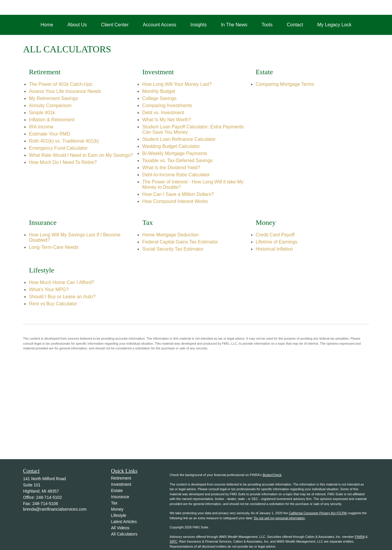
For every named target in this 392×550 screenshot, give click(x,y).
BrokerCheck (272, 475)
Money (117, 509)
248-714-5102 (49, 497)
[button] (47, 25)
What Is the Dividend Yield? (171, 168)
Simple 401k (42, 113)
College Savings (159, 98)
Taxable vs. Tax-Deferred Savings (177, 161)
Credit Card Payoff (275, 235)
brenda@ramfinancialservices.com (55, 509)
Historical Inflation (274, 249)
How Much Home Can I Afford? (61, 282)
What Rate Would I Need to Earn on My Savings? (81, 155)
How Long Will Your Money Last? (177, 84)
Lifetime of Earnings (277, 242)
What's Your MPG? (49, 289)
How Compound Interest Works (175, 201)
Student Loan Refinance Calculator (179, 139)
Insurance (120, 497)
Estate (117, 491)
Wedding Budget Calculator (171, 146)
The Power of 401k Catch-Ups (61, 84)
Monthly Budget (159, 91)
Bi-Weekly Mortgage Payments (175, 153)
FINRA (360, 537)
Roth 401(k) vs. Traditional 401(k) (64, 141)
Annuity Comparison (50, 105)
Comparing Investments (167, 105)
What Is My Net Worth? (167, 120)
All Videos (120, 528)
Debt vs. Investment (163, 113)
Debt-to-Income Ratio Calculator (176, 175)
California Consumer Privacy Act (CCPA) (318, 513)
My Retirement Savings (53, 98)
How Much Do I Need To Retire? (63, 162)
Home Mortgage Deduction (170, 235)
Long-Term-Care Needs (54, 247)
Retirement (121, 478)
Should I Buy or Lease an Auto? (62, 297)
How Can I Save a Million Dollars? (178, 194)
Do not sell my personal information (279, 518)
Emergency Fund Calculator (58, 148)
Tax (114, 503)
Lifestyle (119, 515)
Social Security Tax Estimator (173, 249)
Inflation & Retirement (52, 120)
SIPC (174, 541)
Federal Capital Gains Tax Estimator (180, 242)
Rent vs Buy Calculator (53, 304)
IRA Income (41, 127)
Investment (121, 484)
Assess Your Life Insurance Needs (65, 91)
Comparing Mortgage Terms (285, 84)
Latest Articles (124, 522)
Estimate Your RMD (50, 134)
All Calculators (124, 534)
